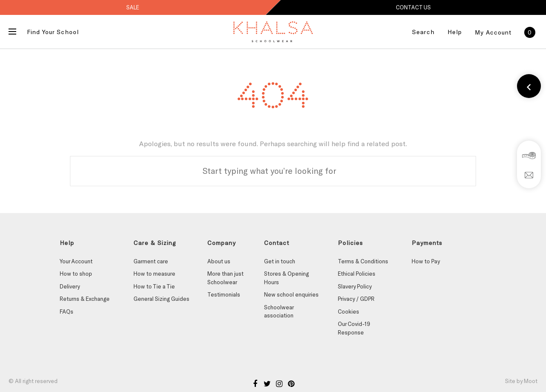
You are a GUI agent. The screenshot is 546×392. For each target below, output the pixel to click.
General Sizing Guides (161, 299)
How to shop (76, 274)
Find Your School (53, 32)
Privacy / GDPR (356, 299)
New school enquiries (291, 294)
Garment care (151, 261)
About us (219, 261)
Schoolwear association (279, 311)
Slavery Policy (355, 286)
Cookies (349, 311)
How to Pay (426, 261)
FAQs (67, 311)
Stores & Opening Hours (286, 278)
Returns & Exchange (85, 299)
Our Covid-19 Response (354, 328)
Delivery (70, 286)
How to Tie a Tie (154, 286)
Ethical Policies (357, 274)
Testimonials (224, 294)
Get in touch (280, 261)
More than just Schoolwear (225, 278)
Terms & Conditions (363, 261)
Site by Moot (521, 381)
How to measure (154, 274)
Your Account (76, 261)
